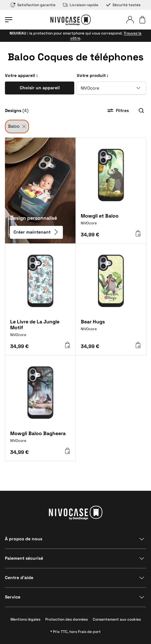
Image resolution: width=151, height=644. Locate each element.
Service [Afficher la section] (13, 597)
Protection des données (67, 619)
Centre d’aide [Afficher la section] (19, 578)
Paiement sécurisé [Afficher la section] (24, 558)
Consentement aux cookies (117, 619)
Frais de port (89, 632)
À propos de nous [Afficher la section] (24, 539)
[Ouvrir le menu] (9, 20)
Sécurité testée (123, 5)
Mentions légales (25, 619)
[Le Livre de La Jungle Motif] (40, 330)
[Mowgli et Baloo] (111, 222)
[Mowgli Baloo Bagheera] (40, 439)
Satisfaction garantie (33, 5)
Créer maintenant (36, 232)
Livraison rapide (81, 5)
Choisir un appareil (40, 88)
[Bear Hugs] (111, 329)
